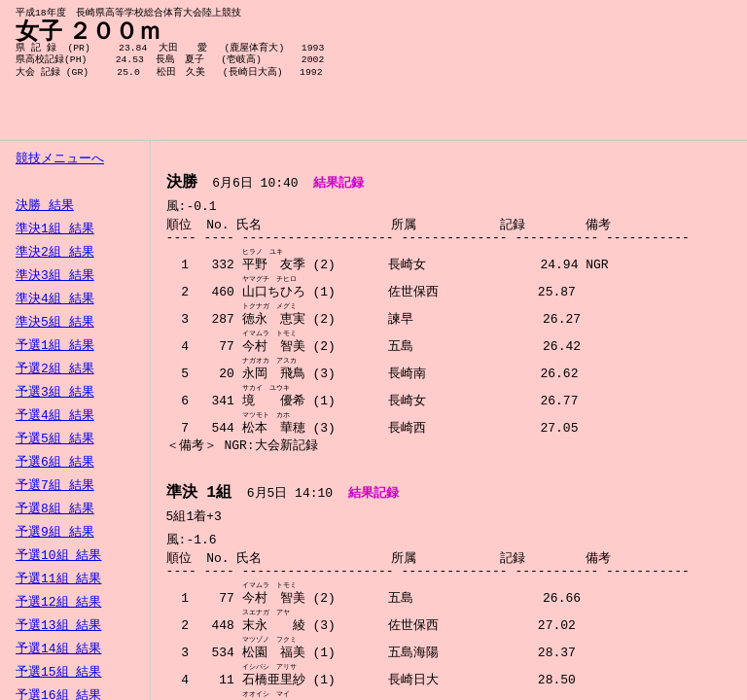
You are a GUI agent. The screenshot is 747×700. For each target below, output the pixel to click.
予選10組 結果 (58, 556)
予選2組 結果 (55, 369)
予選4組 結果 (55, 416)
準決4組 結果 (55, 299)
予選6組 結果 (55, 463)
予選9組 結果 (55, 533)
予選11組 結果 (58, 579)
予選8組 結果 (55, 509)
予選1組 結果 (55, 346)
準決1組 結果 (55, 229)
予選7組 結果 (55, 486)
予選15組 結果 (58, 673)
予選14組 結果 (58, 649)
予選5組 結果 (55, 439)
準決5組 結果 (55, 323)
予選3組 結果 (55, 393)
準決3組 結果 (55, 276)
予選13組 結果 (58, 626)
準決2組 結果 (55, 253)
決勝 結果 (45, 206)
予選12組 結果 (58, 603)
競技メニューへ (60, 159)
